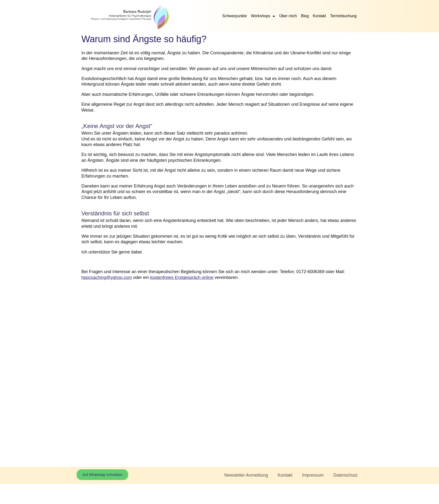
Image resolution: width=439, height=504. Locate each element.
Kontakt (319, 16)
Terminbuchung (343, 16)
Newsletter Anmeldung (246, 475)
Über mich (288, 16)
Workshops (263, 16)
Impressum (313, 475)
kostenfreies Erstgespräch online (182, 277)
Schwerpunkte (234, 16)
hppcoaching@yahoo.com (107, 277)
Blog (305, 16)
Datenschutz (345, 475)
